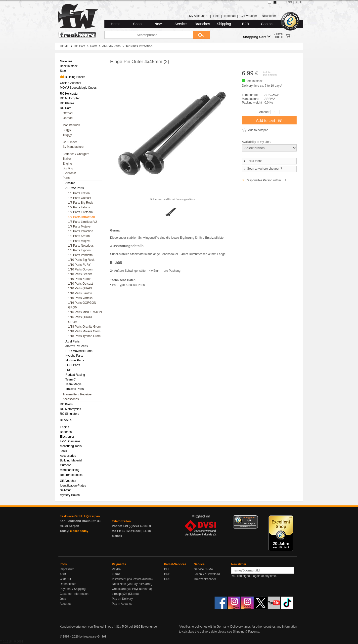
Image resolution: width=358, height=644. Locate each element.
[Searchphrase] (149, 35)
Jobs (63, 599)
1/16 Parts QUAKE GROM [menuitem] (81, 320)
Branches (202, 24)
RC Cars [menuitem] (66, 108)
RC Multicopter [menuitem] (70, 98)
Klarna (116, 574)
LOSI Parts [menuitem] (73, 365)
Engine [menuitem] (67, 164)
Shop (137, 24)
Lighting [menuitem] (68, 168)
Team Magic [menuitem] (73, 384)
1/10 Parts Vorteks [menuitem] (80, 298)
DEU (298, 2)
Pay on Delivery (122, 599)
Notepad (230, 16)
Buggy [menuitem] (67, 130)
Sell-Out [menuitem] (65, 490)
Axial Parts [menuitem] (72, 341)
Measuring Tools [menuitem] (71, 446)
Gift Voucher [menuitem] (68, 481)
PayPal (117, 569)
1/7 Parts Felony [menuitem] (79, 207)
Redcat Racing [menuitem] (75, 375)
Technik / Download (207, 574)
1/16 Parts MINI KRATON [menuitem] (85, 312)
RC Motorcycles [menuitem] (70, 409)
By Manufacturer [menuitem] (74, 147)
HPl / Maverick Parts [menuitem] (79, 351)
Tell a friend (253, 161)
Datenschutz (68, 584)
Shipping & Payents (246, 632)
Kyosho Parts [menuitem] (74, 356)
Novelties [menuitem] (66, 61)
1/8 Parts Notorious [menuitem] (81, 246)
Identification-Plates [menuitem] (73, 486)
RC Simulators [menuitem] (69, 414)
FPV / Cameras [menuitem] (70, 441)
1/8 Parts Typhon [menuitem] (79, 250)
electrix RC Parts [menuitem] (77, 346)
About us (66, 604)
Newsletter (269, 16)
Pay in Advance (122, 604)
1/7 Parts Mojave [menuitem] (79, 227)
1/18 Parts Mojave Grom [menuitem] (84, 331)
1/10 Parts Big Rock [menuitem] (81, 260)
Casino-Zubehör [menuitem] (71, 83)
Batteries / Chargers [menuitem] (76, 154)
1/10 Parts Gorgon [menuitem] (80, 269)
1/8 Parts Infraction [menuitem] (81, 231)
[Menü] (255, 518)
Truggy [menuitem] (67, 135)
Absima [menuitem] (70, 183)
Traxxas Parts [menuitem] (75, 389)
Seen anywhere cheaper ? (263, 169)
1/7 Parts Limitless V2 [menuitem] (83, 222)
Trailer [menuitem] (67, 159)
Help (216, 16)
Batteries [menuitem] (66, 432)
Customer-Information (74, 594)
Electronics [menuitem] (67, 437)
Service (181, 24)
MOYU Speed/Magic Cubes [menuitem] (78, 88)
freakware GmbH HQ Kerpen (80, 516)
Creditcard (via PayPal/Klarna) (132, 589)
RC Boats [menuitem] (66, 404)
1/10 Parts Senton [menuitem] (80, 293)
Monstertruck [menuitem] (71, 125)
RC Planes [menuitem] (67, 103)
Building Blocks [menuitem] (72, 77)
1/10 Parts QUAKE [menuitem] (81, 288)
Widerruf (65, 579)
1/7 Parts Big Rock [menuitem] (80, 203)
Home (116, 24)
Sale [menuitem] (63, 71)
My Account (199, 16)
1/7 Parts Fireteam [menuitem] (80, 212)
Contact (267, 24)
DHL (167, 569)
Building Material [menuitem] (71, 460)
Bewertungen (150, 627)
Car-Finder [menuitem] (70, 142)
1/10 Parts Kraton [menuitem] (80, 279)
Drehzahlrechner (205, 579)
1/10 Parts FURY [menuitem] (79, 265)
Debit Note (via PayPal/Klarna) (132, 584)
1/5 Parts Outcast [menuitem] (80, 198)
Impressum (67, 569)
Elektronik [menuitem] (69, 173)
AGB (63, 574)
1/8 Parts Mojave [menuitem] (79, 241)
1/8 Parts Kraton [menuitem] (79, 236)
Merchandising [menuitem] (70, 470)
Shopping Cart (257, 37)
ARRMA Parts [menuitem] (75, 188)
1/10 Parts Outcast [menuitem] (80, 284)
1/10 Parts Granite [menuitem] (80, 274)
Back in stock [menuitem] (69, 66)
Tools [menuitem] (63, 451)
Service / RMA (203, 569)
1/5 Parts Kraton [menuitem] (79, 193)
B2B (246, 24)
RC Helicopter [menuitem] (69, 94)
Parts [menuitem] (66, 178)
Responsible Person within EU (266, 180)
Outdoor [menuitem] (65, 465)
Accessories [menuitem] (71, 399)
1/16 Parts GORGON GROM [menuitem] (82, 305)
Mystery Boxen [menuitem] (70, 495)
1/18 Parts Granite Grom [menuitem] (84, 327)
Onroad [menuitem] (68, 118)
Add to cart (269, 120)
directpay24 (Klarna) (125, 594)
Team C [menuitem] (70, 379)
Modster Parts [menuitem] (75, 360)
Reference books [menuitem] (71, 475)
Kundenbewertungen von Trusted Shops (86, 627)
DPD (167, 574)
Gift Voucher (249, 16)
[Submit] (201, 35)
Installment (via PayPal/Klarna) (132, 579)
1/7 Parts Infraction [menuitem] (82, 217)
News (159, 24)
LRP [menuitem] (68, 370)
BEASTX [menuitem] (66, 420)
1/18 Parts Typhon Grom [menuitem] (84, 336)
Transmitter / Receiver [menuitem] (77, 394)
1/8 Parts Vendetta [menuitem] (80, 255)
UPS (167, 579)
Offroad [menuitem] (68, 113)
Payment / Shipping (73, 589)
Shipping (224, 24)
